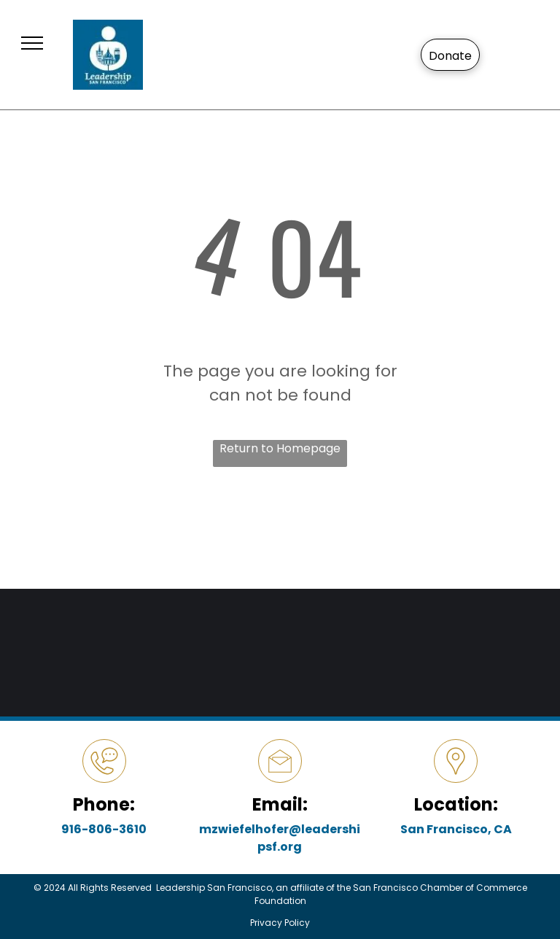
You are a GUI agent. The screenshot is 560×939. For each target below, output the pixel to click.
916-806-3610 (104, 829)
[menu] (32, 43)
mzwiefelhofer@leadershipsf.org (280, 838)
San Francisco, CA (456, 829)
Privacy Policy (280, 923)
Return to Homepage (280, 448)
